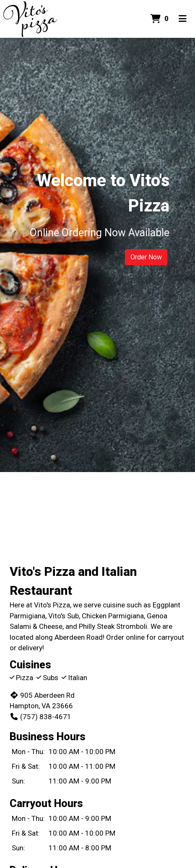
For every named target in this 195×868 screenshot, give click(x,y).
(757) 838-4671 (40, 717)
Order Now (146, 257)
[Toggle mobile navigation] (183, 19)
